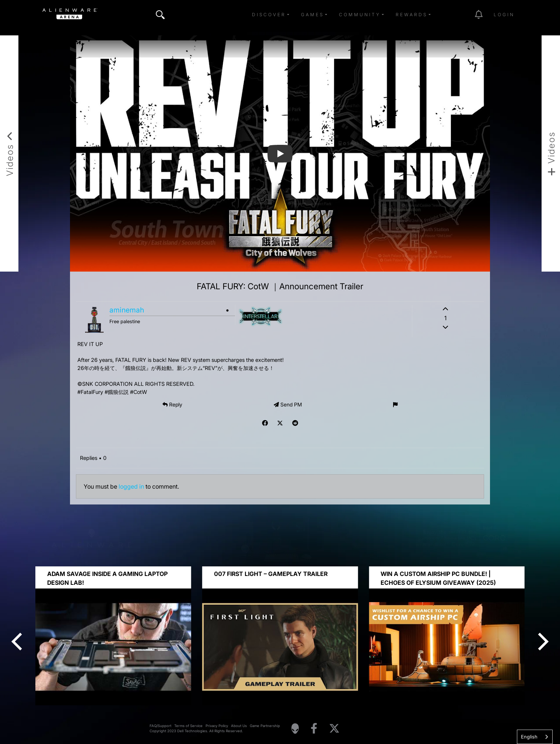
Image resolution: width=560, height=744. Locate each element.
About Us (239, 726)
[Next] (542, 642)
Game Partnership (265, 726)
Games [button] (312, 15)
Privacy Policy (217, 726)
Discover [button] (269, 15)
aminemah (127, 310)
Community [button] (360, 15)
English (529, 737)
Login (504, 15)
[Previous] (18, 642)
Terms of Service (188, 726)
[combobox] (535, 737)
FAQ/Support (160, 726)
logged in (131, 486)
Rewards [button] (412, 15)
